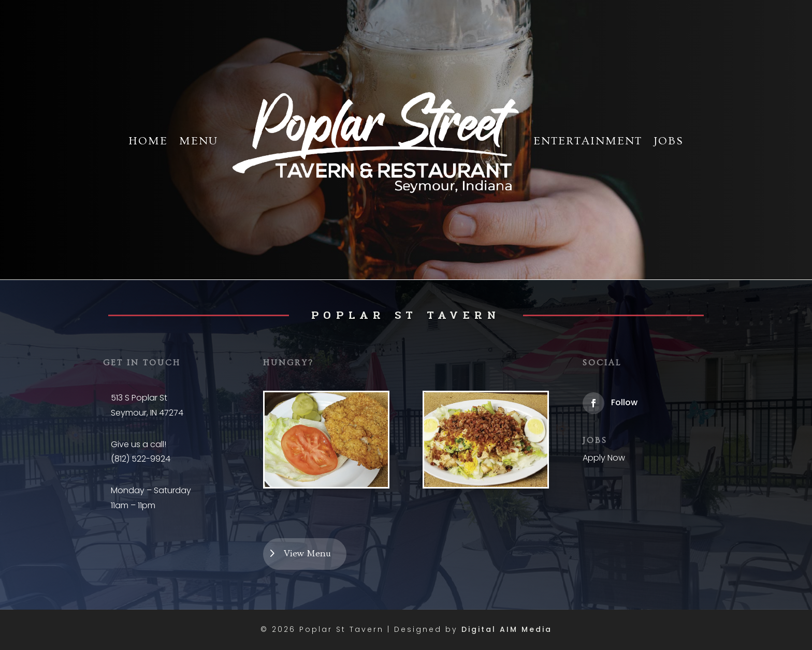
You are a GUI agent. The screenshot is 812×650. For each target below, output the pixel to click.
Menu (199, 141)
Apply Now (604, 458)
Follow (624, 402)
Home (148, 141)
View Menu (307, 553)
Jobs (669, 141)
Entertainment (588, 141)
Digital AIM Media (507, 629)
